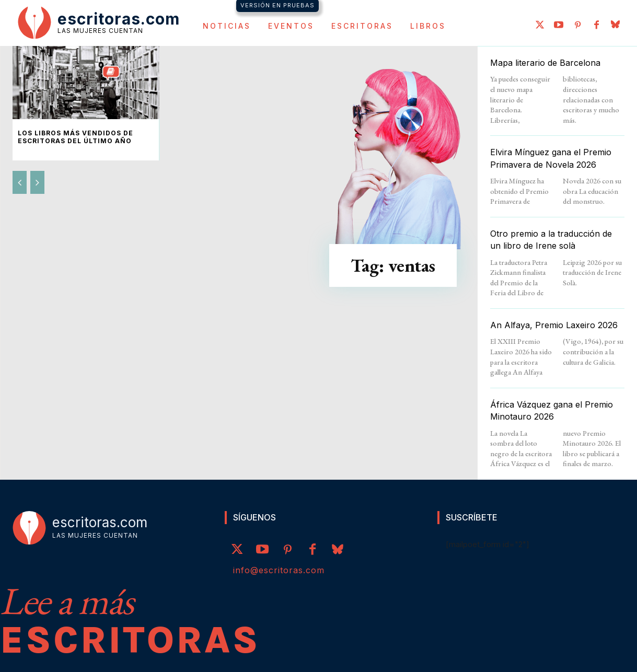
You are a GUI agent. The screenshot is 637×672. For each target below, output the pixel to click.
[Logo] (99, 22)
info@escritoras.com (279, 570)
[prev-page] (20, 182)
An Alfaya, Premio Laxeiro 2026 (554, 325)
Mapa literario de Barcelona (545, 63)
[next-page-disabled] (37, 182)
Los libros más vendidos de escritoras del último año (76, 137)
